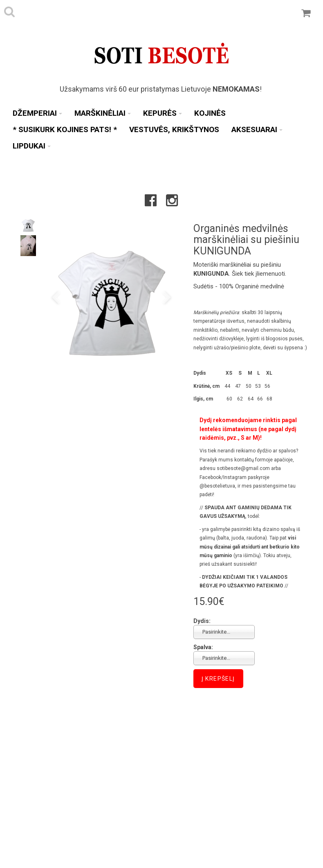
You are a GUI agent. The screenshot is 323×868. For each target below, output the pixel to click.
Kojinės (210, 113)
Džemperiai (37, 113)
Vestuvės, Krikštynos (174, 129)
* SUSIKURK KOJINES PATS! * (65, 129)
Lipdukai (32, 146)
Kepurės (163, 113)
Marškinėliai (103, 113)
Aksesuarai (257, 129)
